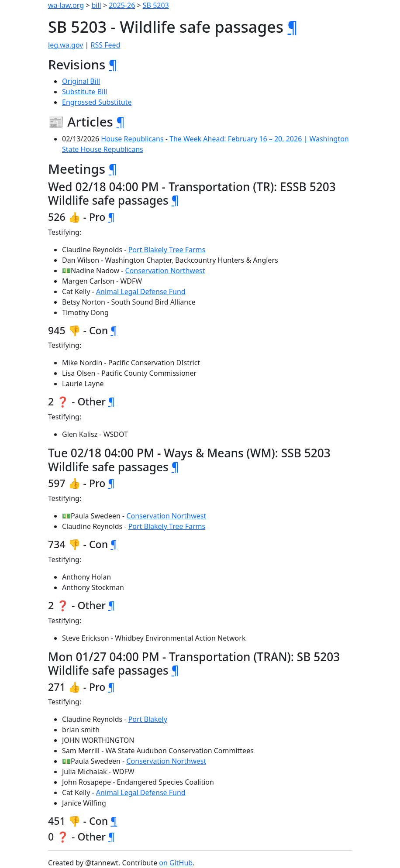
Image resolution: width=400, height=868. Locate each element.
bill (97, 5)
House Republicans (132, 139)
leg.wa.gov (66, 45)
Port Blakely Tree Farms (167, 250)
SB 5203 (156, 5)
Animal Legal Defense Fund (141, 292)
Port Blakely (148, 719)
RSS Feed (106, 45)
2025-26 (122, 5)
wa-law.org (66, 5)
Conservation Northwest (165, 271)
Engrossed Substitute (97, 102)
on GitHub (176, 863)
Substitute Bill (85, 92)
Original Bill (81, 81)
